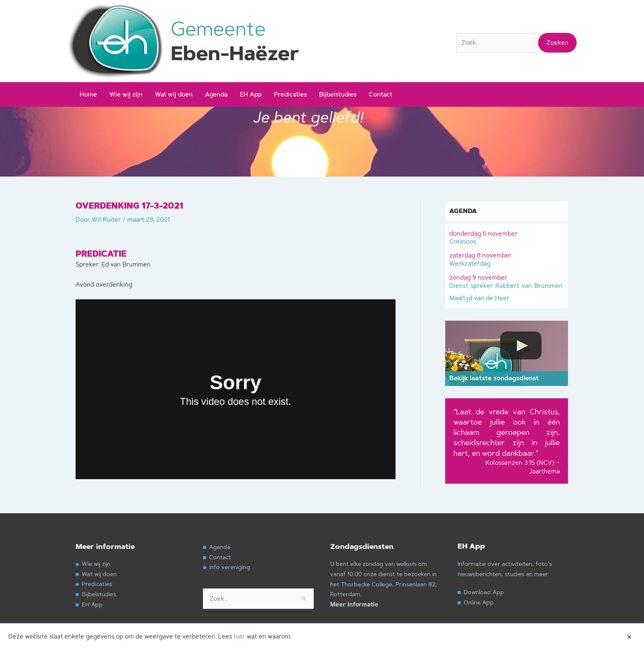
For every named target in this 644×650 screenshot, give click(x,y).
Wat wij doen (174, 94)
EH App (251, 94)
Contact (381, 94)
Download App (484, 592)
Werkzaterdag (507, 259)
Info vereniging (230, 567)
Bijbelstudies (338, 94)
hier (239, 636)
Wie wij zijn (126, 94)
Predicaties (290, 94)
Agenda (216, 94)
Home (88, 94)
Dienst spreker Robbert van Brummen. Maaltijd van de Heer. (507, 287)
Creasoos (507, 237)
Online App (479, 602)
